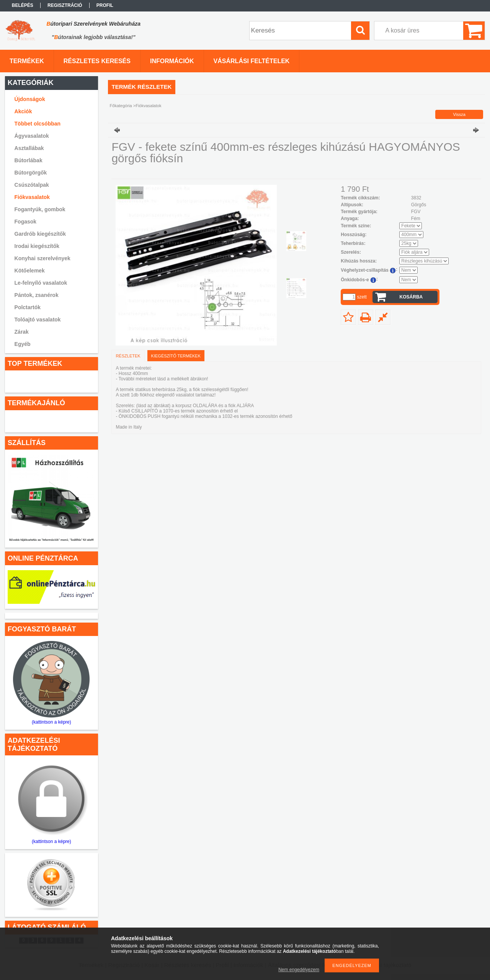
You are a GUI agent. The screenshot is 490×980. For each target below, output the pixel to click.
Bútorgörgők (31, 173)
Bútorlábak (29, 160)
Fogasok (26, 222)
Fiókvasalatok (32, 197)
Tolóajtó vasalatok (38, 320)
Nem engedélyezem (299, 970)
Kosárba (411, 297)
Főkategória (121, 106)
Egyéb (23, 344)
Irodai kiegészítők (37, 246)
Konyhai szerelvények (42, 258)
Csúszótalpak (32, 185)
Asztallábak (29, 148)
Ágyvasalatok (32, 136)
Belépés (23, 5)
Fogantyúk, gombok (40, 209)
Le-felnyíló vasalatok (41, 283)
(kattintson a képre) (51, 722)
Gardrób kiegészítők (40, 234)
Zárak (22, 332)
